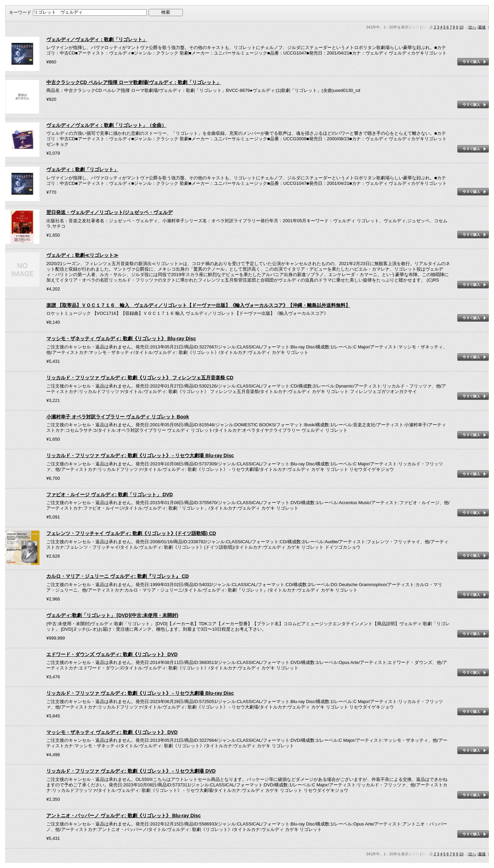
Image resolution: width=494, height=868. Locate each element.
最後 (482, 27)
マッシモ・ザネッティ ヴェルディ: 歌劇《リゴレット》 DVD (112, 732)
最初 (415, 27)
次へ (472, 27)
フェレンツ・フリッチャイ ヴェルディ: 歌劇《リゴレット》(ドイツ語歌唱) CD (131, 533)
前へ (425, 27)
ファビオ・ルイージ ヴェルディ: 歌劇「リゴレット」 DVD (110, 495)
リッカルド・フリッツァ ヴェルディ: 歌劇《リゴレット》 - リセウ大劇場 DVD (131, 771)
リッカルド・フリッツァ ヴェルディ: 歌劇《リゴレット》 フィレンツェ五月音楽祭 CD (140, 378)
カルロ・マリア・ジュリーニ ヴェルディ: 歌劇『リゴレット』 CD (117, 576)
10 (461, 27)
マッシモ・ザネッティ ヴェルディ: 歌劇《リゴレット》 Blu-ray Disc (121, 338)
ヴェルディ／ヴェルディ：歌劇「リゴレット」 (97, 39)
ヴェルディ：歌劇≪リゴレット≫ (82, 255)
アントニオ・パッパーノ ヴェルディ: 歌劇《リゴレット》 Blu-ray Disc (123, 816)
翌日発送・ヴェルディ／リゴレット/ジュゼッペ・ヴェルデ (109, 212)
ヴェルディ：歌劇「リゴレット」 (82, 169)
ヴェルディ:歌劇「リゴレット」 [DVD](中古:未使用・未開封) (112, 615)
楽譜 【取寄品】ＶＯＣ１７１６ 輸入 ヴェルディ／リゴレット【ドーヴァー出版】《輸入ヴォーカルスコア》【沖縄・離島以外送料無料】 (198, 305)
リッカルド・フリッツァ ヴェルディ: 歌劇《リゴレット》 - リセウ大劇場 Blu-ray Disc (140, 455)
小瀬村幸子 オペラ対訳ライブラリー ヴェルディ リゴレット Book (118, 417)
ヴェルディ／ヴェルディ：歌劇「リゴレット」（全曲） (106, 125)
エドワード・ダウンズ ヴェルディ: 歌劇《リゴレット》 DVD (112, 654)
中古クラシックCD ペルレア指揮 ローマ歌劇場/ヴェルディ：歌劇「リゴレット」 (134, 82)
